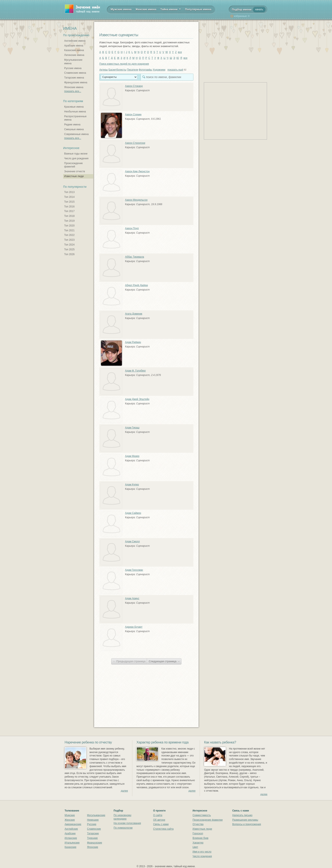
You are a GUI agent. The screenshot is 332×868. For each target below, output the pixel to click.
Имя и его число (202, 852)
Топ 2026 (69, 254)
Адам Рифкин (133, 342)
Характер (198, 843)
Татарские (93, 833)
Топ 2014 (69, 197)
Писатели (132, 70)
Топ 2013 (69, 192)
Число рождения (202, 856)
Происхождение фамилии (208, 820)
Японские (93, 847)
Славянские (94, 829)
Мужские (70, 815)
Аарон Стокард (134, 86)
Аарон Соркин (133, 114)
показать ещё (175, 70)
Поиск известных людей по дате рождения (124, 64)
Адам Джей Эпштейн (137, 399)
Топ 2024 (69, 245)
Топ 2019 (69, 221)
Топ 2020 (69, 226)
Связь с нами (161, 824)
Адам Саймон (133, 513)
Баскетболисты (117, 70)
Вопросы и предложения (247, 824)
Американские (73, 824)
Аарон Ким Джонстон (137, 171)
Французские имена (76, 82)
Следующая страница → (164, 661)
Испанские (71, 838)
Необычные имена (75, 112)
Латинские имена (74, 55)
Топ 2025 (69, 249)
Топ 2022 (69, 235)
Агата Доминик (134, 314)
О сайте (158, 815)
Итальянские (72, 843)
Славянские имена (75, 73)
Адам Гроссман (134, 570)
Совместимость (202, 815)
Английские (71, 829)
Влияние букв (200, 838)
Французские (94, 843)
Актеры (104, 70)
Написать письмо (242, 815)
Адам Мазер (132, 456)
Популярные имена (198, 9)
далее (124, 791)
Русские (92, 824)
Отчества (198, 824)
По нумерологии (123, 828)
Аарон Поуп (132, 228)
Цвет (195, 847)
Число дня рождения (76, 158)
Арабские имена (74, 46)
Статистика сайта (163, 829)
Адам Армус (132, 598)
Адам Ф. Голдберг (135, 371)
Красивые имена (74, 107)
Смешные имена (74, 129)
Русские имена (73, 68)
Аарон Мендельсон (136, 200)
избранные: (242, 16)
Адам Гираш (132, 428)
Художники (159, 70)
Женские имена (146, 9)
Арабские (70, 833)
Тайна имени (171, 9)
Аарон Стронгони (135, 143)
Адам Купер (132, 485)
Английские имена (75, 41)
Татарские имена (74, 78)
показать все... (73, 91)
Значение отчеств (75, 171)
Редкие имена (72, 125)
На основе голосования (127, 823)
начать (259, 9)
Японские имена (74, 87)
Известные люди (74, 176)
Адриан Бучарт (134, 627)
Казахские (70, 847)
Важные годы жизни (76, 154)
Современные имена (76, 134)
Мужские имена (121, 9)
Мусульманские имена (73, 62)
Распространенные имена (75, 118)
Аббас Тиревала (135, 257)
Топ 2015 (69, 202)
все (180, 52)
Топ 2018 (69, 216)
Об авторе (159, 820)
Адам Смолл (132, 541)
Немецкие (93, 820)
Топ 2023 (69, 240)
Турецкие (92, 838)
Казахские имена (74, 50)
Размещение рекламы (245, 820)
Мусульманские (96, 815)
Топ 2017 (69, 211)
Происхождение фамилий (73, 165)
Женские (70, 820)
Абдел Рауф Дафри (136, 285)
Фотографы (146, 70)
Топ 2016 (69, 207)
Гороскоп (198, 833)
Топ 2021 (69, 230)
